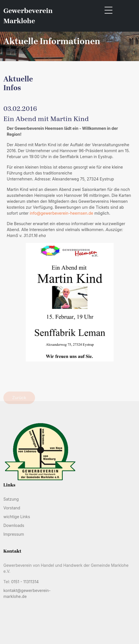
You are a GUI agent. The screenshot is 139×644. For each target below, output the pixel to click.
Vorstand (12, 508)
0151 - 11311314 (25, 582)
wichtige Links (17, 517)
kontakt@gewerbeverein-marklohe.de (27, 593)
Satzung (11, 499)
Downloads (14, 525)
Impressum (14, 534)
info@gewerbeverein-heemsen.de (61, 213)
